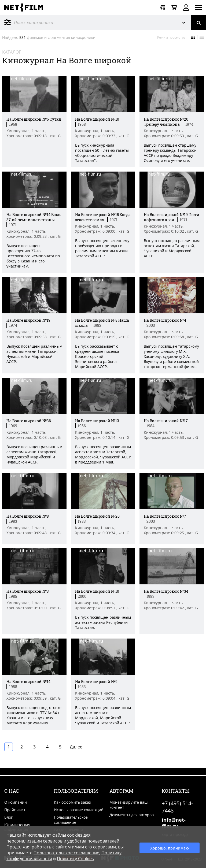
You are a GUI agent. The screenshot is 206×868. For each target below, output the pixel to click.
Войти (186, 8)
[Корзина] (174, 8)
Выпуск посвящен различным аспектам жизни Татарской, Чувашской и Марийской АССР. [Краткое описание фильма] (34, 354)
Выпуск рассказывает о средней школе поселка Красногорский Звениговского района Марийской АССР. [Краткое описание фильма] (97, 356)
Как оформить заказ (72, 802)
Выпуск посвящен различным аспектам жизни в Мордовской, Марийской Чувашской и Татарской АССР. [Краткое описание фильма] (103, 715)
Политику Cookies (75, 859)
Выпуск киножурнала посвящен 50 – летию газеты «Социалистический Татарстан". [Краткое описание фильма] (102, 153)
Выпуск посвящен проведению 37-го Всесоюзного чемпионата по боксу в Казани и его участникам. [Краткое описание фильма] (33, 256)
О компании (16, 802)
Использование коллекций (79, 810)
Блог (8, 817)
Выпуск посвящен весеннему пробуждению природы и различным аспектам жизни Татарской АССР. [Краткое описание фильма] (102, 248)
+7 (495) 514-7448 (177, 807)
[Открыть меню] (198, 8)
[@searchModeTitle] (86, 22)
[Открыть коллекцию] (163, 8)
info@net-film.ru (174, 823)
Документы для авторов (132, 815)
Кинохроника (186, 23)
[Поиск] (198, 22)
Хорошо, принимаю (170, 847)
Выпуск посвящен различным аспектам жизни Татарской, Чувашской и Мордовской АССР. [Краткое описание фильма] (172, 248)
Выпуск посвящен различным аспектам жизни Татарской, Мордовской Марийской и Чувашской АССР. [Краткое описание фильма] (34, 454)
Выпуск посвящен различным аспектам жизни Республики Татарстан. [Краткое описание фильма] (103, 622)
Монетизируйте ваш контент (128, 805)
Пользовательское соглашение (71, 820)
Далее (76, 747)
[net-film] (26, 8)
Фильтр (8, 22)
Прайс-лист (15, 810)
